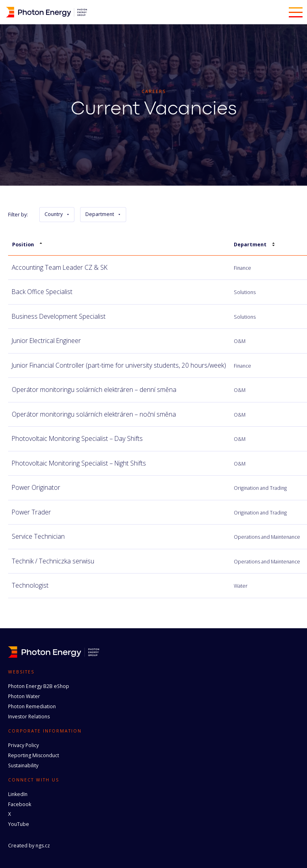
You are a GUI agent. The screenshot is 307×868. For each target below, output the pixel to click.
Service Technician (38, 536)
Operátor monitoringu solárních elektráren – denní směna (94, 390)
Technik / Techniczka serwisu (53, 561)
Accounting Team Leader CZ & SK (60, 267)
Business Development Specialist (59, 316)
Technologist (30, 585)
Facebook (20, 804)
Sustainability (23, 765)
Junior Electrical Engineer (46, 341)
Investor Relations (29, 717)
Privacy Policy (23, 745)
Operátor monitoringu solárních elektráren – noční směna (94, 414)
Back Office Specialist (42, 292)
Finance (242, 268)
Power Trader (31, 512)
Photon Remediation (32, 706)
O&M (240, 341)
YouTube (19, 824)
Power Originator (36, 487)
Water (241, 586)
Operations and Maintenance (267, 537)
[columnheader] (119, 245)
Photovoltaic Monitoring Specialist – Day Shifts (77, 438)
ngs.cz (43, 846)
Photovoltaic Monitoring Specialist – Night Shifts (79, 463)
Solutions (245, 292)
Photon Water (24, 696)
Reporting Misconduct (34, 755)
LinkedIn (18, 794)
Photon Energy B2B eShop (39, 686)
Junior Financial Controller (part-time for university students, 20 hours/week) (119, 365)
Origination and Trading (260, 488)
